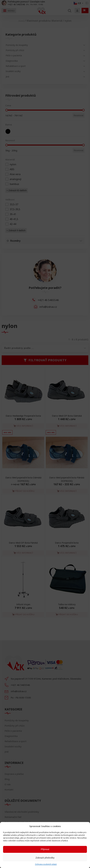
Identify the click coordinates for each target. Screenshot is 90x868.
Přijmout (45, 849)
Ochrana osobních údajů (46, 864)
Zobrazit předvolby (45, 858)
